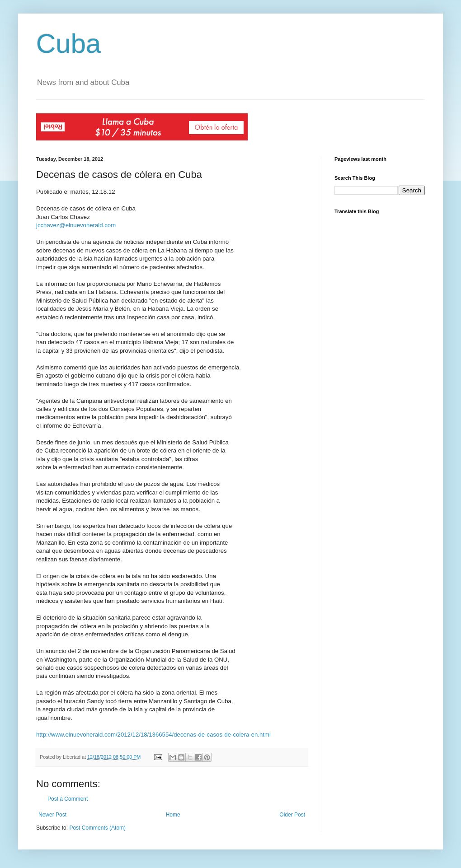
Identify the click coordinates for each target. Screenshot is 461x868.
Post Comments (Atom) (97, 828)
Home (173, 815)
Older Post (292, 815)
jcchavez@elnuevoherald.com (76, 225)
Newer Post (52, 815)
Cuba (68, 44)
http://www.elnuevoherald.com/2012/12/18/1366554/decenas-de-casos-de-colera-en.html (153, 735)
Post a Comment (68, 799)
